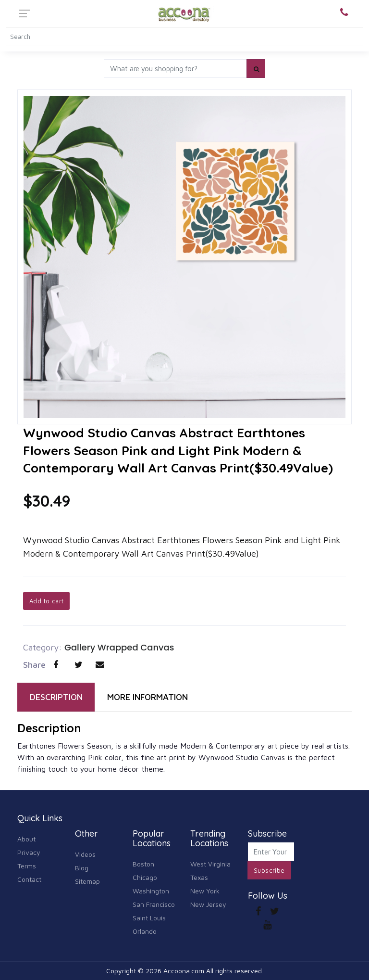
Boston (143, 864)
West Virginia (210, 864)
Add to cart (46, 601)
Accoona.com (184, 971)
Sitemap (87, 881)
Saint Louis (149, 918)
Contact (29, 879)
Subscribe (269, 870)
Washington (151, 891)
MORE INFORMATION (148, 697)
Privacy (29, 852)
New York (205, 891)
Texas (199, 877)
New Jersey (208, 904)
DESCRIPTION (56, 697)
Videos (85, 854)
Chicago (145, 877)
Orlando (145, 931)
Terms (27, 866)
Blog (82, 868)
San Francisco (154, 904)
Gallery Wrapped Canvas (119, 647)
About (26, 839)
